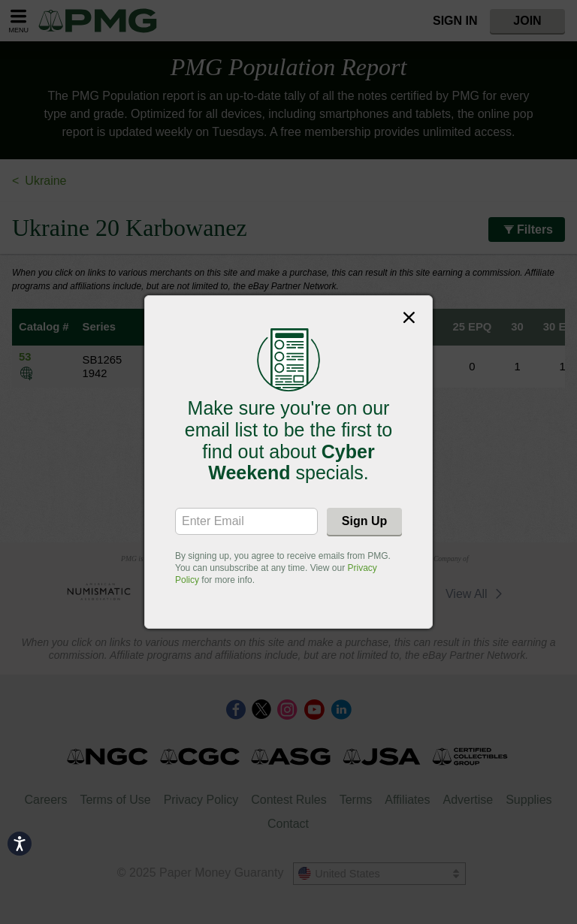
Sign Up (364, 521)
